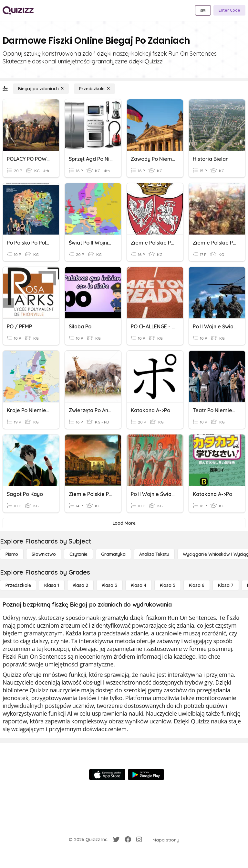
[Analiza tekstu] (154, 554)
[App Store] (107, 775)
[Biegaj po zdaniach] (41, 89)
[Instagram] (139, 840)
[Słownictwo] (44, 554)
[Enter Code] (229, 10)
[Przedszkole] (94, 89)
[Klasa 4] (139, 585)
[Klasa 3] (109, 585)
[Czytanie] (78, 554)
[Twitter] (116, 840)
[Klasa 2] (80, 585)
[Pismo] (12, 554)
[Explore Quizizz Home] (18, 10)
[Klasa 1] (52, 585)
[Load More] (124, 523)
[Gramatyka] (113, 554)
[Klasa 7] (226, 585)
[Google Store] (146, 775)
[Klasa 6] (197, 585)
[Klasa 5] (168, 585)
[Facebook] (128, 840)
